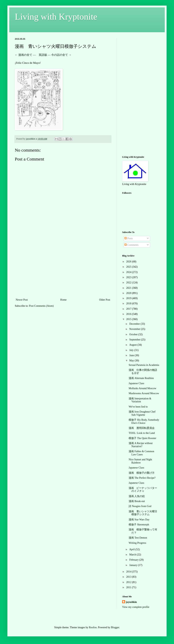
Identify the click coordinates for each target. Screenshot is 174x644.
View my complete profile (136, 607)
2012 (129, 582)
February (134, 560)
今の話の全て (60, 55)
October (134, 334)
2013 (129, 577)
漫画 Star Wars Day (139, 520)
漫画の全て (25, 55)
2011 (129, 587)
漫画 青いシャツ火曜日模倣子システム (143, 513)
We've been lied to (138, 407)
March (133, 555)
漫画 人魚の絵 (137, 496)
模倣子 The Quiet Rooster (142, 438)
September (135, 340)
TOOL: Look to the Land (142, 433)
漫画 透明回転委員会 (142, 428)
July (132, 350)
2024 (129, 272)
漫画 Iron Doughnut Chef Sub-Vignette (142, 413)
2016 (129, 314)
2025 (129, 267)
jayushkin (131, 602)
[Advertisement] (63, 270)
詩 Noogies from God (140, 506)
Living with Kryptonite (56, 17)
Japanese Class (136, 383)
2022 (129, 283)
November (135, 329)
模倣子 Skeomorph (139, 525)
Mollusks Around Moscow (142, 388)
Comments (131, 245)
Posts (129, 238)
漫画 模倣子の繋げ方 (142, 473)
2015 (129, 319)
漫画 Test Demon (138, 538)
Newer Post (22, 300)
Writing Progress (137, 543)
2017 (129, 309)
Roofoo (93, 627)
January (134, 565)
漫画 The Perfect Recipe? (142, 478)
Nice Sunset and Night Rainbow (140, 461)
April (132, 549)
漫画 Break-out (137, 501)
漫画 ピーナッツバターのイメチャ (143, 490)
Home (63, 300)
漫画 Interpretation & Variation (140, 400)
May (132, 361)
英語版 (43, 55)
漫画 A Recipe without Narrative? (141, 445)
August (133, 345)
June (132, 355)
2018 (129, 303)
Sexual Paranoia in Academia (144, 365)
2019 (129, 298)
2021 (129, 288)
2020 (129, 293)
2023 (129, 277)
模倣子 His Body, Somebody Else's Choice (144, 421)
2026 (129, 262)
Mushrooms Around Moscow (144, 393)
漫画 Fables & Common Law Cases (141, 453)
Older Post (105, 300)
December (135, 324)
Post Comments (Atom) (41, 306)
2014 (129, 572)
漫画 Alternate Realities (141, 378)
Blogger (115, 627)
